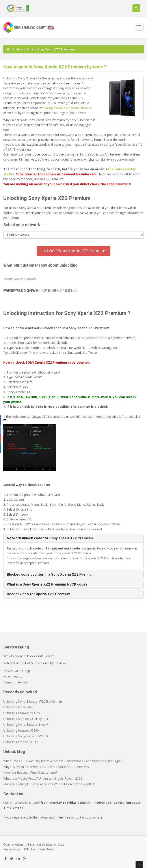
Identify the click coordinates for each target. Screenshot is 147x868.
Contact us (13, 794)
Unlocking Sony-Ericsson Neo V (26, 724)
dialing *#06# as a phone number (68, 108)
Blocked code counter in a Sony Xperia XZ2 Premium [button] (51, 574)
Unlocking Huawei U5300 (21, 730)
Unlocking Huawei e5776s (22, 713)
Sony (30, 49)
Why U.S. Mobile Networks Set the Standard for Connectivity (46, 767)
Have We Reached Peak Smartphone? (30, 772)
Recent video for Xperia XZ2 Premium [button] (39, 594)
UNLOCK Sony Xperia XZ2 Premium (74, 251)
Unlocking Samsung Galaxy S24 (26, 719)
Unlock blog (14, 752)
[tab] (73, 538)
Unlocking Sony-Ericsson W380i (26, 736)
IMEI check (31, 849)
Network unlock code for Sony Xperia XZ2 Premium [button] (50, 538)
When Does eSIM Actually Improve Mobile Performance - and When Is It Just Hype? (63, 761)
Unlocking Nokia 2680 (19, 707)
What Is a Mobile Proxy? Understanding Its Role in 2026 (43, 778)
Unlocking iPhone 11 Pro (21, 742)
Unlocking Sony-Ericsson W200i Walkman (33, 701)
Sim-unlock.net (12, 849)
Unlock (18, 49)
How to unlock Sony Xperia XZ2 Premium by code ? (55, 67)
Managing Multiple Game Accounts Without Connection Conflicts (49, 784)
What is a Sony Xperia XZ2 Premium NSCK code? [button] (47, 584)
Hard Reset (47, 849)
